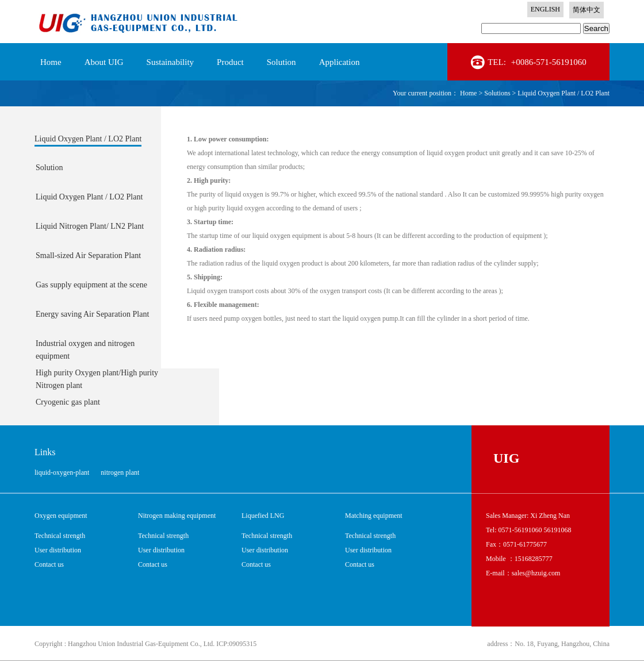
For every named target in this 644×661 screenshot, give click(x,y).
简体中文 (586, 10)
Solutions (497, 93)
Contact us (49, 564)
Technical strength (60, 536)
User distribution (58, 550)
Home (51, 62)
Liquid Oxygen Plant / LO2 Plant (563, 93)
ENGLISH (545, 9)
